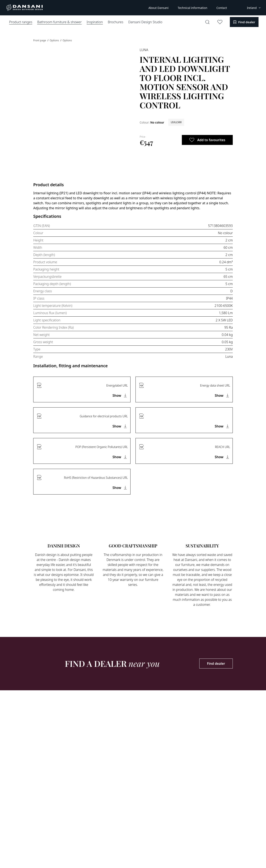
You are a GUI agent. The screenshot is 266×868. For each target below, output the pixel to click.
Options (55, 40)
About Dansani (158, 8)
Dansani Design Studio (145, 22)
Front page (40, 40)
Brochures (116, 22)
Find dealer (216, 664)
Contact (222, 8)
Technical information (192, 8)
